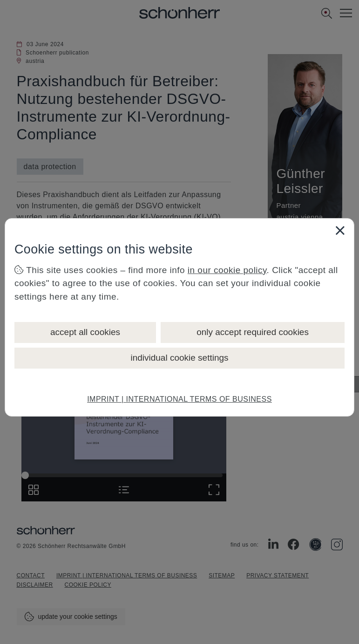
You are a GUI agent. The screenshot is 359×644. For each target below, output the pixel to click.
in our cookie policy (227, 270)
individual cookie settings (179, 358)
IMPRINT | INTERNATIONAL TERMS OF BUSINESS (179, 399)
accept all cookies (85, 332)
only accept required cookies (253, 332)
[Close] (340, 230)
